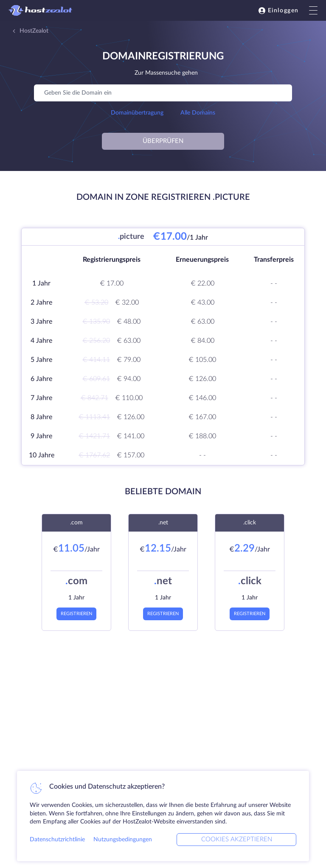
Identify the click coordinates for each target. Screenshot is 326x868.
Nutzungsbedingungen (123, 840)
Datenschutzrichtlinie (57, 840)
